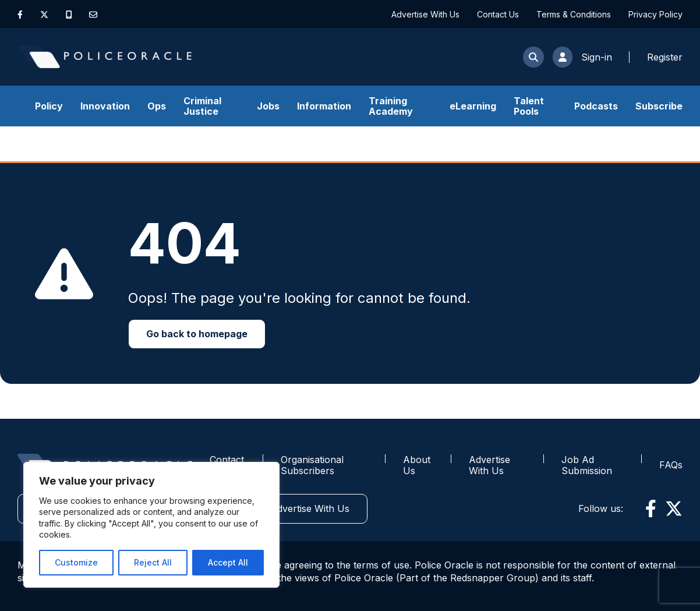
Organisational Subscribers (312, 465)
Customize (76, 562)
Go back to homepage (197, 334)
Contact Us (498, 14)
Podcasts (596, 106)
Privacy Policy (655, 14)
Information (324, 106)
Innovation (105, 106)
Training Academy (391, 106)
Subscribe (659, 106)
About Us (417, 465)
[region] (151, 525)
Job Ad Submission (587, 465)
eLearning (473, 106)
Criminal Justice (202, 106)
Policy (49, 106)
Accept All (228, 562)
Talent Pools (529, 106)
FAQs (671, 465)
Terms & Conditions (574, 14)
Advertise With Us (425, 14)
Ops (157, 106)
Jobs (268, 106)
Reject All (153, 562)
